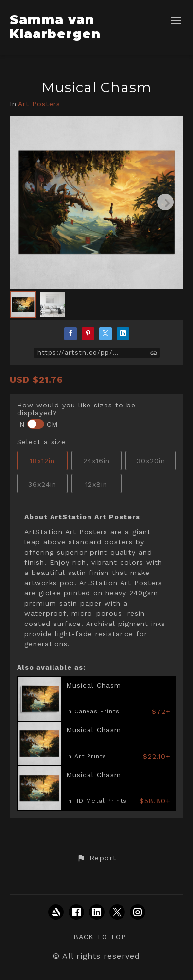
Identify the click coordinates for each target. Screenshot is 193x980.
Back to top (100, 937)
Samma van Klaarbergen (55, 27)
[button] (96, 858)
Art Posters (39, 104)
